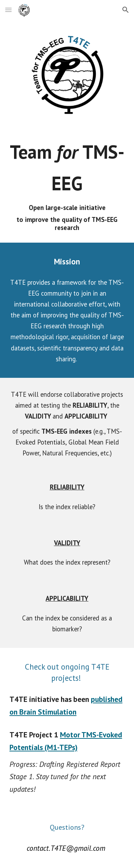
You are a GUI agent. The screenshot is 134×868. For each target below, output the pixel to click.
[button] (8, 10)
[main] (67, 184)
